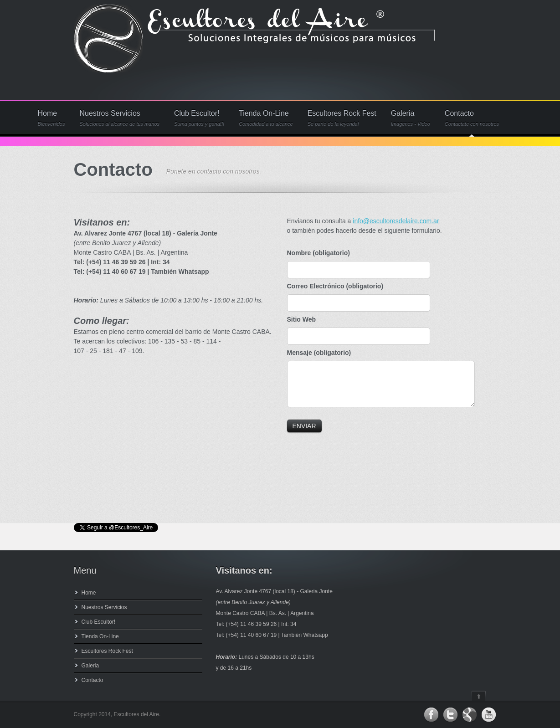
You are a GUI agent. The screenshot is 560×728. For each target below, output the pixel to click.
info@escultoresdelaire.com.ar (396, 221)
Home (51, 118)
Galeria (411, 118)
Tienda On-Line (266, 118)
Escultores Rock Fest (342, 118)
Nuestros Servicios (119, 118)
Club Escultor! (199, 118)
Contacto (472, 118)
